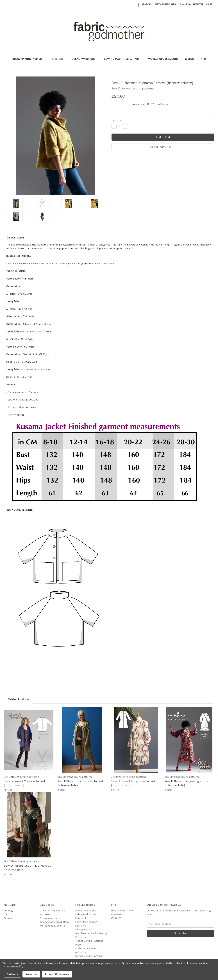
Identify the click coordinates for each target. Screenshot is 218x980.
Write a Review (160, 104)
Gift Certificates (165, 4)
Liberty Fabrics (84, 930)
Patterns (58, 59)
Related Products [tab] (19, 699)
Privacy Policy (15, 966)
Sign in (184, 4)
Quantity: (117, 120)
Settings (13, 974)
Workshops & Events (163, 59)
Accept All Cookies (57, 974)
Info (203, 59)
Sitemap (9, 918)
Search (146, 4)
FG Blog (189, 59)
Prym (78, 945)
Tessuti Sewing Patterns (89, 941)
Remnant (81, 918)
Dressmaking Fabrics (29, 59)
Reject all (31, 974)
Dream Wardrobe (85, 59)
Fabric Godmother (86, 914)
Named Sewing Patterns (89, 956)
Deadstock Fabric (86, 911)
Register (198, 4)
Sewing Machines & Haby (123, 59)
